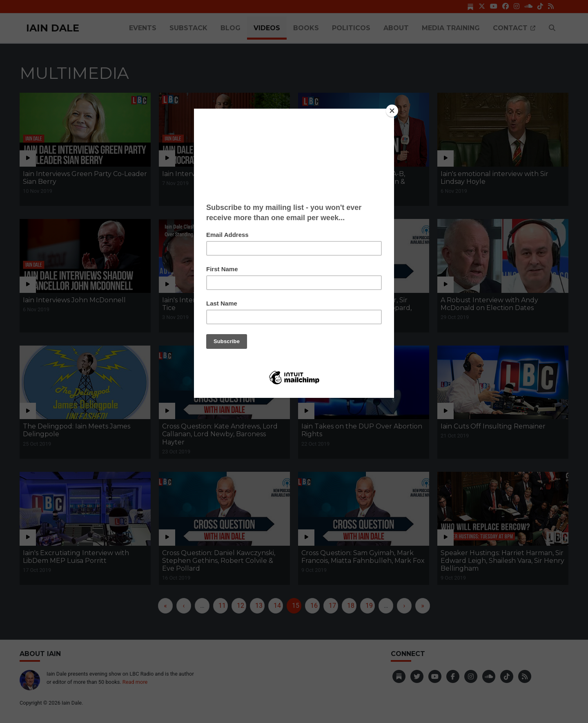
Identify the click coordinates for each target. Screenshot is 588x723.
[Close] (392, 111)
